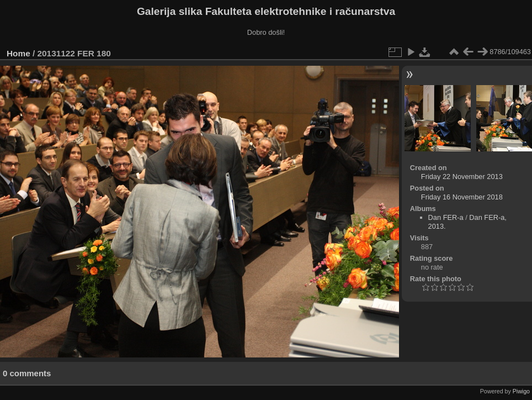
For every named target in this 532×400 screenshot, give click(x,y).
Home (18, 53)
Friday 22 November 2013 (462, 177)
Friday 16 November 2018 (462, 197)
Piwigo (521, 391)
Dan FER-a (446, 217)
